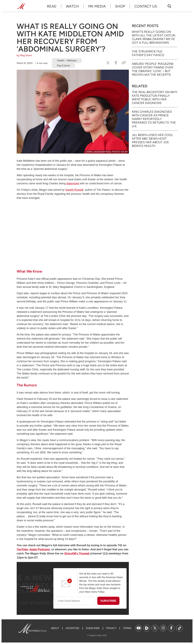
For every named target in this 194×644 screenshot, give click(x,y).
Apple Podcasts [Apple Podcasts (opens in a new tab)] (40, 549)
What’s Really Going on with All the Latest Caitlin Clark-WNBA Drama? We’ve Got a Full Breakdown (154, 37)
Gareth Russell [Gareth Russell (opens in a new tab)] (74, 190)
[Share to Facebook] (116, 63)
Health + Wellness (67, 61)
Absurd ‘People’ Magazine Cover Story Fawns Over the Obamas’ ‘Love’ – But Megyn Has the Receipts (153, 69)
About (55, 628)
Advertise (72, 628)
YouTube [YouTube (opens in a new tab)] (22, 549)
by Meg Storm (24, 55)
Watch (72, 6)
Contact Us (146, 6)
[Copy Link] (124, 63)
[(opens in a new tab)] (139, 628)
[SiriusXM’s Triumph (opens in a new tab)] (77, 553)
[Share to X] (108, 63)
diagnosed (73, 183)
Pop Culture (63, 66)
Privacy (111, 628)
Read (52, 6)
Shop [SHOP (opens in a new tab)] (120, 6)
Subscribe (93, 628)
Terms (127, 628)
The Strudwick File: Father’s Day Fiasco (148, 53)
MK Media (97, 6)
